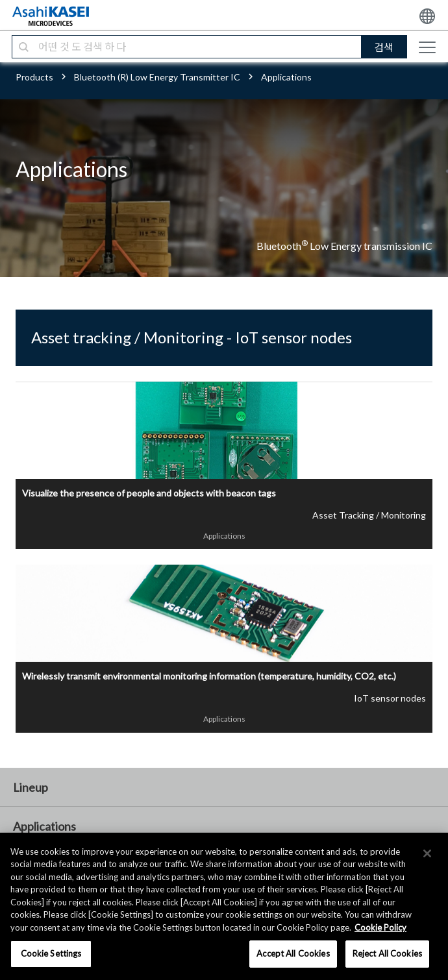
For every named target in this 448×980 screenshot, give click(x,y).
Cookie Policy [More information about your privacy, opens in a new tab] (380, 927)
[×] (427, 853)
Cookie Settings (51, 953)
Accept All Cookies (293, 953)
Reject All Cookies (387, 953)
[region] (224, 906)
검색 (384, 47)
